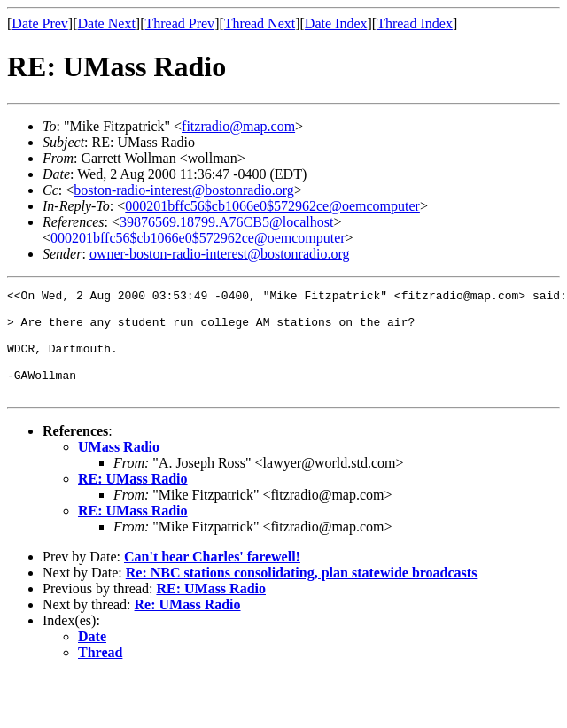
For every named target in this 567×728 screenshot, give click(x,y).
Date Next (107, 23)
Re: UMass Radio (188, 626)
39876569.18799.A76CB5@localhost (226, 222)
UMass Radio (119, 468)
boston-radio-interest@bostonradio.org (184, 190)
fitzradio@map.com (238, 126)
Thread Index (415, 23)
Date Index (336, 23)
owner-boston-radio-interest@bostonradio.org (220, 254)
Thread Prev (179, 23)
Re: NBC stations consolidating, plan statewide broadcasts (302, 594)
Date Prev (40, 23)
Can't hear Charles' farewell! (212, 578)
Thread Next (260, 23)
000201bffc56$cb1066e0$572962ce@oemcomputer (272, 206)
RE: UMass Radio (133, 500)
